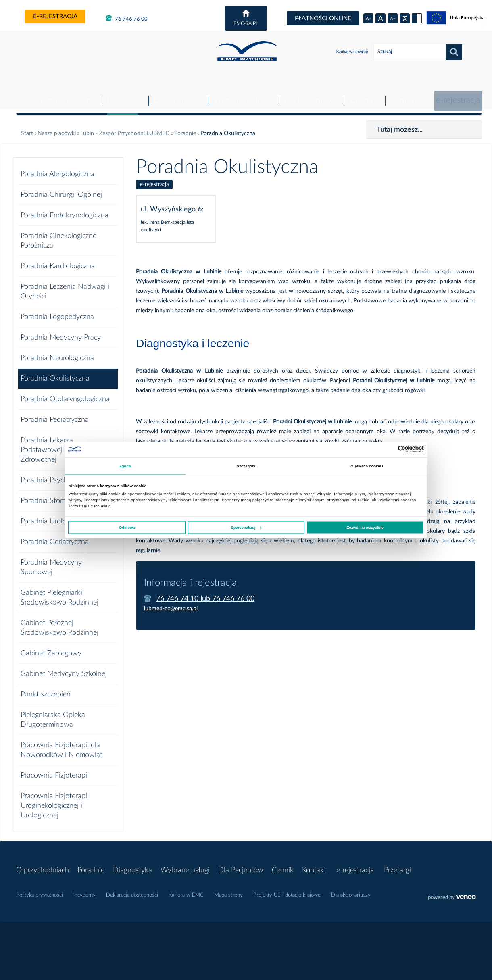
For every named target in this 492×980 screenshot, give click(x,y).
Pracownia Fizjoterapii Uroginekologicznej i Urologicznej (55, 800)
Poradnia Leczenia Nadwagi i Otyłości (65, 286)
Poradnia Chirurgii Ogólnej (61, 189)
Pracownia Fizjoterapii (55, 769)
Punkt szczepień (46, 688)
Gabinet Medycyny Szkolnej (64, 668)
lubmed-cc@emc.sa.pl (171, 603)
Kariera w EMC (186, 889)
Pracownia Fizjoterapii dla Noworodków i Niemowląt (61, 744)
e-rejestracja (55, 16)
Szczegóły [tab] (246, 466)
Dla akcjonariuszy (351, 889)
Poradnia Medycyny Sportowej (51, 561)
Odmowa (127, 528)
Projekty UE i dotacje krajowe (287, 889)
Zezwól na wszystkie (365, 528)
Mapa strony (228, 889)
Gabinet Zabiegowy (51, 647)
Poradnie (120, 95)
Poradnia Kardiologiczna (58, 260)
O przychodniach (59, 95)
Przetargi (402, 864)
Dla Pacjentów (307, 95)
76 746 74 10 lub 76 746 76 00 (205, 593)
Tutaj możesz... (400, 124)
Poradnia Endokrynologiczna (65, 209)
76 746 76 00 (127, 18)
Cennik (360, 95)
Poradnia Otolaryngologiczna (65, 393)
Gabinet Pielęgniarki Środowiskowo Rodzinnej (59, 592)
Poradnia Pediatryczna (55, 414)
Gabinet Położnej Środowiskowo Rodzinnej (59, 622)
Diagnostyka (173, 95)
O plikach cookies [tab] (367, 466)
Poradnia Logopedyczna (57, 311)
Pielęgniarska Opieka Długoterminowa (53, 714)
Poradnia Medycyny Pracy (61, 332)
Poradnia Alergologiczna (57, 168)
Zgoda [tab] (125, 466)
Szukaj (454, 52)
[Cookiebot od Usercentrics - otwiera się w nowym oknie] (389, 449)
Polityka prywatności (40, 889)
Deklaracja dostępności (132, 889)
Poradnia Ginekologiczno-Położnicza (60, 235)
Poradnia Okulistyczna (55, 373)
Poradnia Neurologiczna (57, 352)
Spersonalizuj (246, 528)
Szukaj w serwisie (352, 52)
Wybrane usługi (239, 95)
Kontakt (402, 95)
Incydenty (84, 889)
